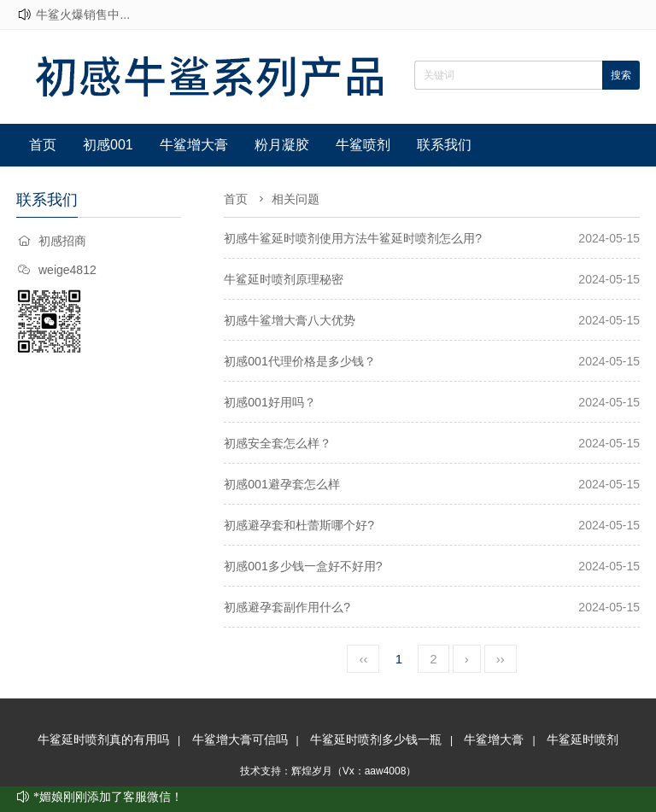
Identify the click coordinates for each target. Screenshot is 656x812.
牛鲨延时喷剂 (583, 739)
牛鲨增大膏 (194, 145)
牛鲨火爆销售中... (83, 15)
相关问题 (296, 199)
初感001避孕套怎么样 (281, 484)
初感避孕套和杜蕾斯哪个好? (299, 525)
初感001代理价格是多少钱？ (299, 361)
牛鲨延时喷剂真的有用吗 (103, 739)
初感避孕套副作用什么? (287, 607)
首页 (43, 145)
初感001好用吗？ (269, 402)
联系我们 (444, 145)
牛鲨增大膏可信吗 (240, 739)
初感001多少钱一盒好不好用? (303, 566)
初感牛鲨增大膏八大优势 (290, 320)
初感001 (108, 145)
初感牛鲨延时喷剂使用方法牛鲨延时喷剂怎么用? (353, 238)
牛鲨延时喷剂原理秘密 (284, 279)
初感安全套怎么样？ (278, 443)
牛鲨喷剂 (363, 145)
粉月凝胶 (282, 145)
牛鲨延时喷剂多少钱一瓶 (376, 739)
